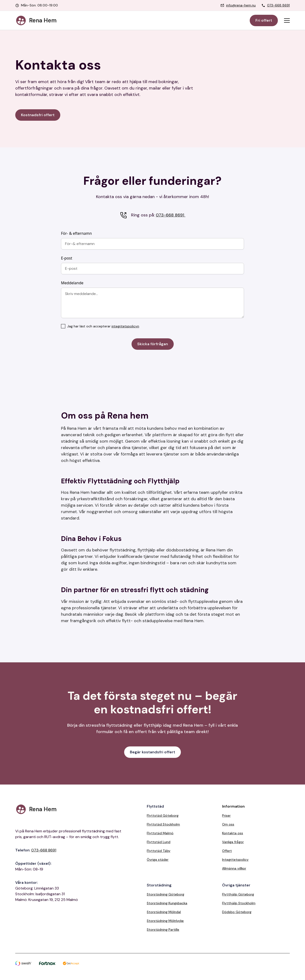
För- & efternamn (76, 233)
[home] (36, 20)
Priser (226, 815)
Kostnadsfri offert (38, 115)
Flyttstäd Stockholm (163, 824)
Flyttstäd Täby (159, 851)
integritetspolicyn (125, 326)
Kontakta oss (233, 833)
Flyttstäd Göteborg (163, 815)
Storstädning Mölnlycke (165, 921)
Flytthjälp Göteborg (238, 894)
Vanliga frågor (233, 842)
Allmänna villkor (234, 868)
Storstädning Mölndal (164, 912)
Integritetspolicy (235, 860)
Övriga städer (158, 860)
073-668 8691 (278, 5)
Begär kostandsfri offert (152, 752)
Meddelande (72, 283)
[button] (287, 20)
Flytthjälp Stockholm (239, 903)
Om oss (228, 824)
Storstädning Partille (163, 930)
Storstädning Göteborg (165, 894)
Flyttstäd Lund (159, 842)
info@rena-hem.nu (241, 5)
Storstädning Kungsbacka (167, 903)
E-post (67, 258)
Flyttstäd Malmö (160, 833)
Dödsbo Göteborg (237, 912)
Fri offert (264, 20)
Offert (227, 851)
